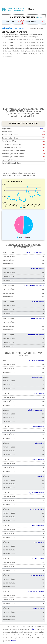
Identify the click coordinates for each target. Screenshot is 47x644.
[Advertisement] (23, 82)
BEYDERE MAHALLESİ (36, 335)
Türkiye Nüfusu (7, 28)
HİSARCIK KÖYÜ (38, 559)
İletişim (14, 641)
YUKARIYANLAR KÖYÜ (36, 592)
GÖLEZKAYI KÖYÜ (38, 427)
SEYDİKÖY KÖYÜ (38, 460)
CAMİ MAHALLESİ (38, 269)
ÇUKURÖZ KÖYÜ (38, 526)
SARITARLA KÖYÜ (38, 575)
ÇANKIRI (42, 129)
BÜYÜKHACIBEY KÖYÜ (36, 410)
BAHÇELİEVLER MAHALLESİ (34, 285)
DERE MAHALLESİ (38, 318)
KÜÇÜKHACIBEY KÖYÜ (36, 493)
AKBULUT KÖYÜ (38, 608)
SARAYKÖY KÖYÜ (38, 377)
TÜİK (33, 629)
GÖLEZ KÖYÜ (40, 443)
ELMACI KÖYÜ (39, 394)
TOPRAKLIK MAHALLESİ (35, 253)
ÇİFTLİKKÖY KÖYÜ (37, 509)
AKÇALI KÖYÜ (39, 542)
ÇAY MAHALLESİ (38, 302)
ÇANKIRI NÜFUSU (21, 28)
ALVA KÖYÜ (40, 476)
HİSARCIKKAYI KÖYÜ (37, 361)
